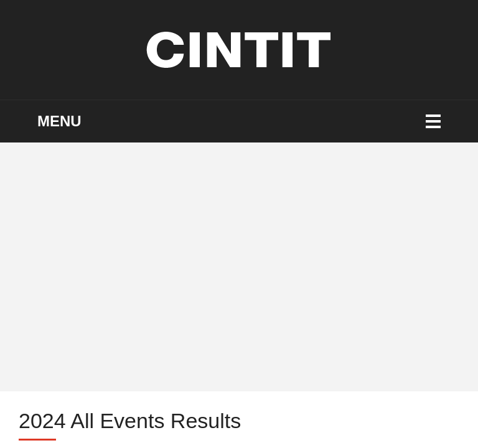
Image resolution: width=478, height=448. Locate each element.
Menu (59, 121)
